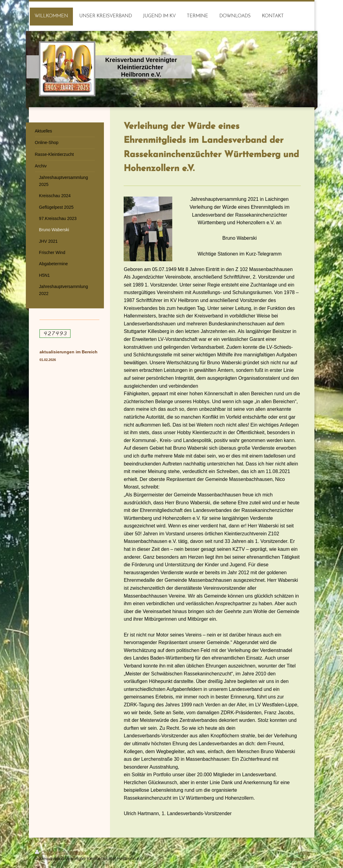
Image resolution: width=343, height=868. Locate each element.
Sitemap (78, 853)
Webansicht (297, 859)
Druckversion (51, 853)
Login (303, 853)
